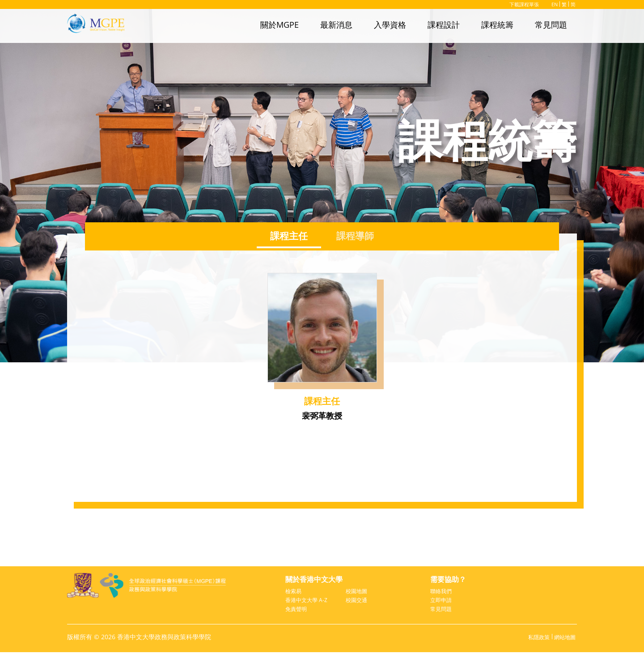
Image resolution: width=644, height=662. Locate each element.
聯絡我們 (443, 592)
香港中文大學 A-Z (308, 606)
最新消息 (336, 25)
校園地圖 (358, 592)
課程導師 (358, 236)
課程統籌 (497, 25)
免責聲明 (298, 619)
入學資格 (390, 25)
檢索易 (295, 592)
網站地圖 (563, 647)
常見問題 (551, 25)
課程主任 (286, 236)
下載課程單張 (517, 4)
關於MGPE (280, 25)
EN (553, 4)
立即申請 (443, 602)
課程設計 (444, 25)
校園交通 (358, 602)
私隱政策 (534, 647)
